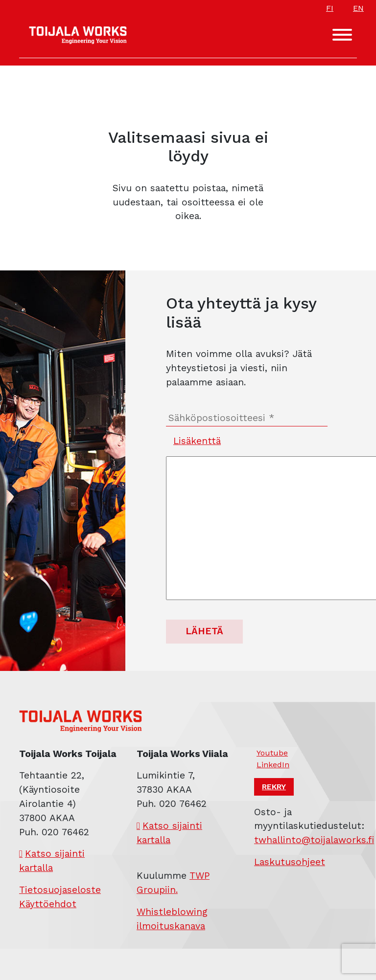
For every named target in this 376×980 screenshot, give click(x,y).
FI (330, 8)
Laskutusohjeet (290, 862)
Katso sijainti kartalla (52, 861)
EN (358, 8)
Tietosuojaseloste (60, 890)
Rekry (274, 787)
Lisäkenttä (197, 441)
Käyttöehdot (48, 904)
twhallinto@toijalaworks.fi (314, 840)
